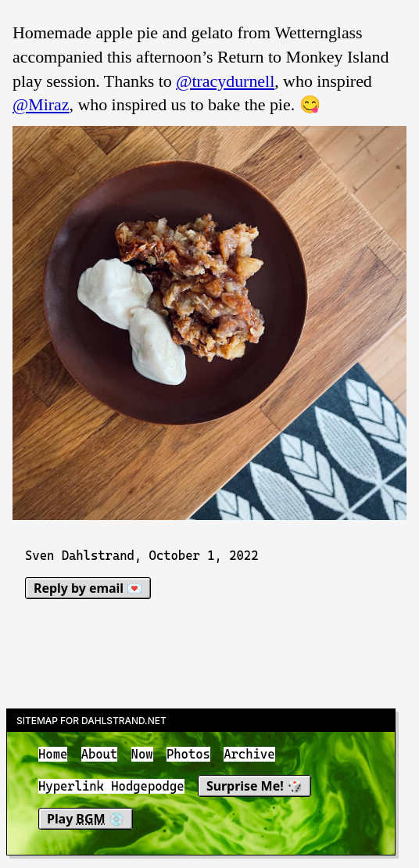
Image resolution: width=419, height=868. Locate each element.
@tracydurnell (225, 81)
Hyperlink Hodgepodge (111, 787)
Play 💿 (86, 819)
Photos (188, 754)
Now (142, 754)
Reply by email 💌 (88, 588)
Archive (249, 754)
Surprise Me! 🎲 (254, 787)
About (100, 754)
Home (53, 754)
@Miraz (41, 104)
